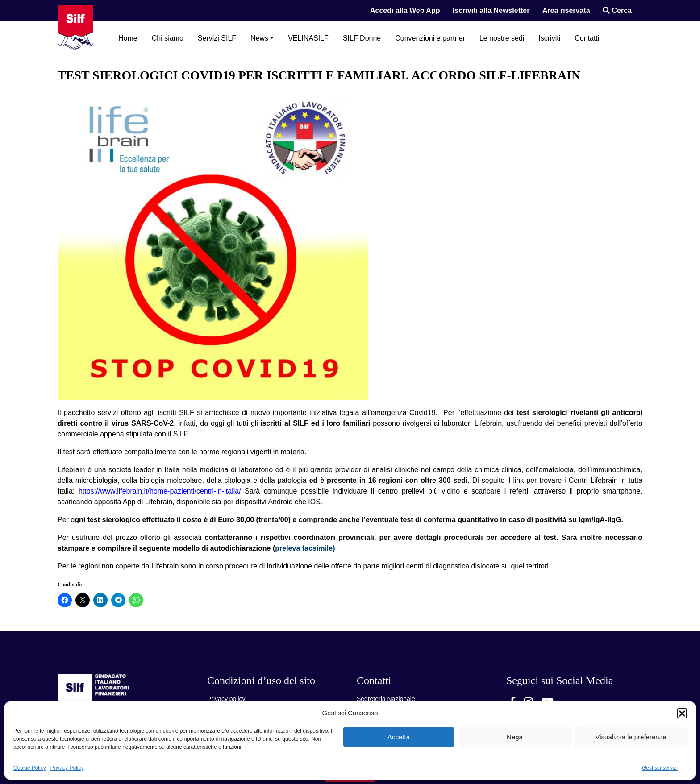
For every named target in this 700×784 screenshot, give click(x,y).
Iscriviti (549, 38)
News (259, 38)
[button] (682, 713)
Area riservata (566, 10)
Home (128, 38)
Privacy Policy (67, 768)
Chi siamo (168, 38)
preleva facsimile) (305, 548)
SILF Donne (362, 38)
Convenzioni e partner (430, 38)
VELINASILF (308, 38)
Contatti (587, 38)
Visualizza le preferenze (631, 737)
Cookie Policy (30, 768)
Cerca (617, 10)
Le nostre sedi (502, 38)
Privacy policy (226, 699)
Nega (515, 737)
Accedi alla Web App (405, 10)
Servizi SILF (217, 38)
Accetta (399, 737)
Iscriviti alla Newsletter (491, 10)
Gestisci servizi (660, 768)
